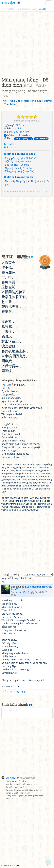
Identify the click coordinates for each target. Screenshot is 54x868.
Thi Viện (8, 3)
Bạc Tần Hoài (12, 165)
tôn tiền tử (18, 191)
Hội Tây (9, 161)
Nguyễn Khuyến (23, 161)
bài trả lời (11, 135)
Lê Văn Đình (34, 587)
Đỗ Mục (25, 165)
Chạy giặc (10, 158)
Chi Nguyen (12, 778)
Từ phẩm (18, 129)
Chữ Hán (20, 125)
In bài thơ (12, 147)
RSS (50, 865)
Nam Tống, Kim (21, 132)
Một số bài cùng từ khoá (19, 154)
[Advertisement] (27, 43)
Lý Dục (29, 168)
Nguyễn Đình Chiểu (27, 158)
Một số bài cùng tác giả (19, 177)
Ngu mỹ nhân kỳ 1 (15, 168)
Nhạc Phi (29, 171)
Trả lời (11, 144)
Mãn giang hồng (14, 171)
